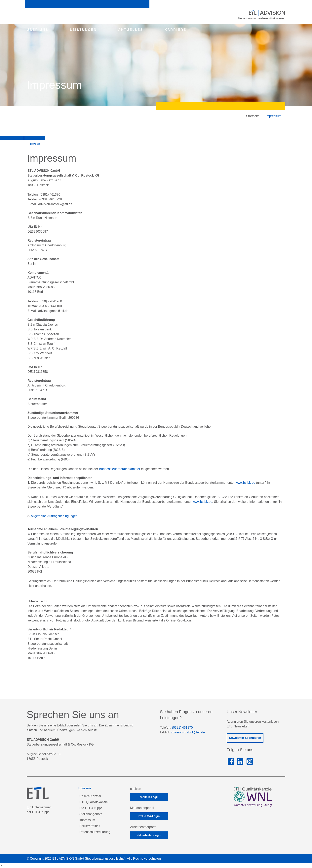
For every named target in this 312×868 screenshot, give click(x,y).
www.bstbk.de (245, 483)
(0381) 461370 (182, 728)
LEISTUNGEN (83, 30)
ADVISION (267, 13)
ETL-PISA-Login (149, 816)
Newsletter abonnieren (245, 738)
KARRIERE (175, 30)
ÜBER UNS (38, 30)
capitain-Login (149, 797)
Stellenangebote (91, 814)
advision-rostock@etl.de (188, 732)
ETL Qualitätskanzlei (94, 802)
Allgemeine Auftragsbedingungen (54, 516)
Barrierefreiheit (90, 826)
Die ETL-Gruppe (91, 808)
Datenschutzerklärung (95, 832)
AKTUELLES (131, 30)
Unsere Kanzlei (90, 796)
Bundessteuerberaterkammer (119, 469)
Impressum (273, 116)
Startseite (253, 116)
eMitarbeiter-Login (149, 835)
